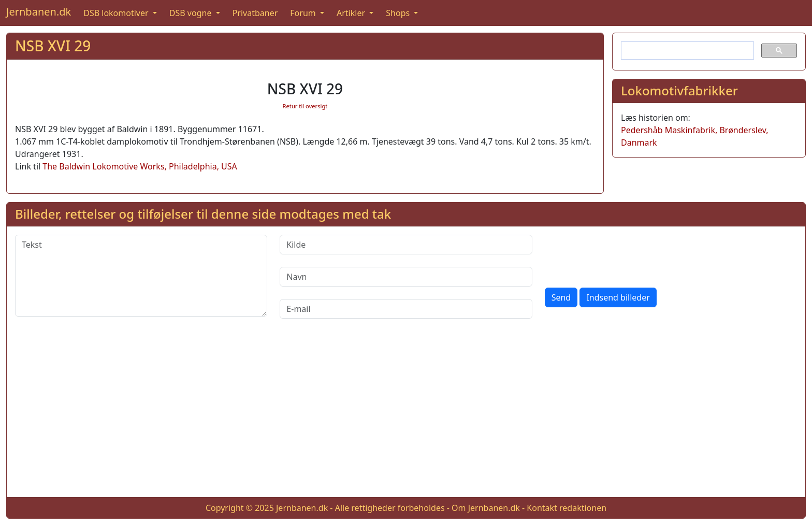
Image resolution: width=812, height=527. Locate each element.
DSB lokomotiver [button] (117, 13)
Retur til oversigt (305, 106)
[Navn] (406, 277)
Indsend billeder (618, 297)
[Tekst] (141, 276)
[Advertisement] (406, 416)
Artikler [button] (352, 13)
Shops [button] (399, 13)
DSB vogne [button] (192, 13)
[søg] (686, 51)
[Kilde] (406, 245)
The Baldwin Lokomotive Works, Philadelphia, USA (140, 166)
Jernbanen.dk (39, 12)
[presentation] (624, 255)
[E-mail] (406, 309)
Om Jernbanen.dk (486, 508)
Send (561, 297)
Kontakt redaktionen (567, 508)
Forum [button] (304, 13)
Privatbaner (255, 13)
